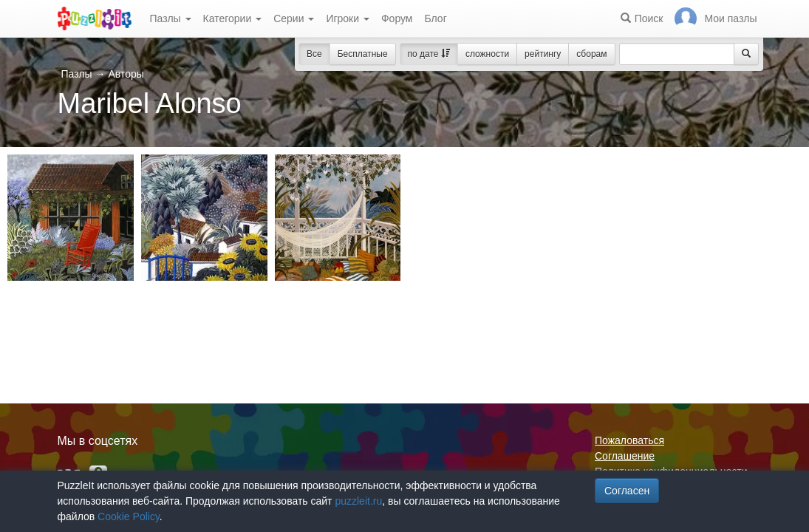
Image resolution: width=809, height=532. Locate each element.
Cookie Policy (129, 516)
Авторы (126, 74)
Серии (294, 18)
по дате (429, 54)
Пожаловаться (629, 440)
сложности (487, 54)
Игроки (348, 18)
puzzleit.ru (358, 501)
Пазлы (171, 18)
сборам (591, 54)
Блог (435, 18)
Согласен (627, 491)
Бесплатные (363, 54)
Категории (233, 18)
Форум (397, 18)
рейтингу (543, 54)
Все (314, 54)
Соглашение (625, 456)
